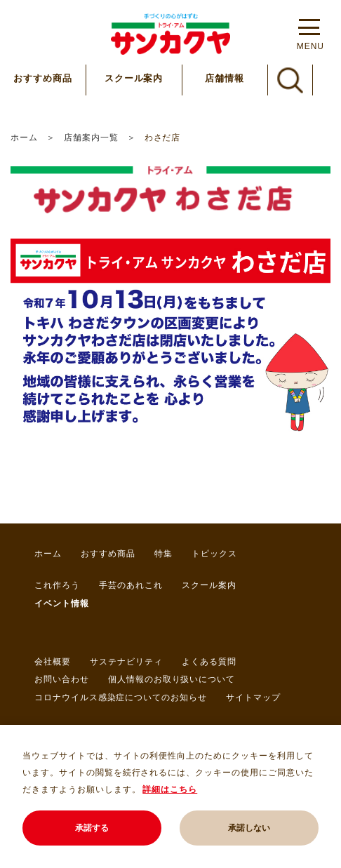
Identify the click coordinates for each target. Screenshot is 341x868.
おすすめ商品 (43, 78)
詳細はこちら (170, 789)
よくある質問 (209, 662)
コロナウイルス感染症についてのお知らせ (121, 697)
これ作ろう (57, 585)
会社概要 (53, 662)
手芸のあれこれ (131, 585)
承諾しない (249, 828)
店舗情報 (225, 78)
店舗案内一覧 (91, 138)
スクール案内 (134, 78)
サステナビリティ (126, 662)
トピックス (214, 554)
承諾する (92, 828)
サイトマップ (253, 697)
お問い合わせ (62, 679)
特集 (163, 554)
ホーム (24, 138)
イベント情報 (62, 603)
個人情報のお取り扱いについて (172, 679)
